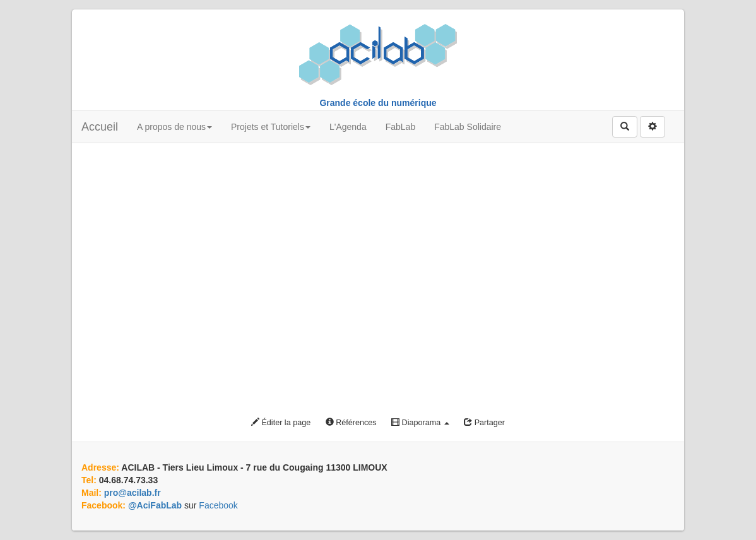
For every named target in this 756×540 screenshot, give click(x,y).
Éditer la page (281, 423)
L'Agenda (348, 127)
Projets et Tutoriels (271, 127)
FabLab (400, 127)
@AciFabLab (155, 505)
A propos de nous (174, 127)
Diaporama (420, 423)
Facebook (218, 505)
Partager (484, 423)
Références (351, 423)
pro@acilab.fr (133, 493)
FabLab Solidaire (468, 127)
